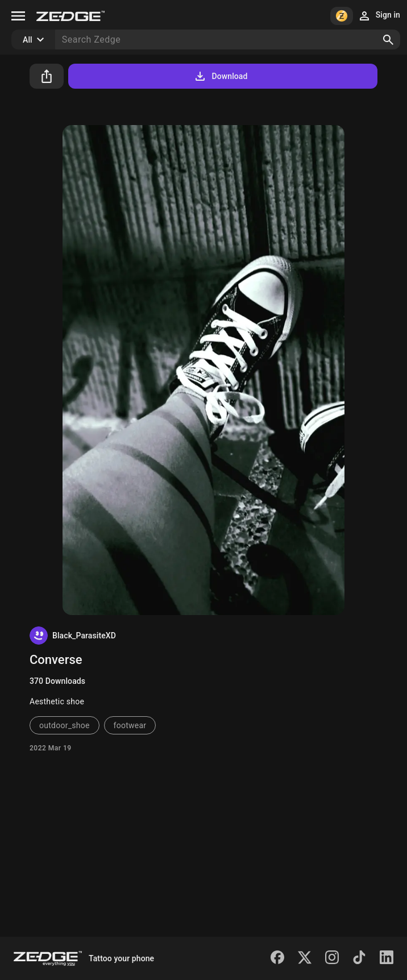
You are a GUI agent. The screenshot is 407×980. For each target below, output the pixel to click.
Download (220, 76)
